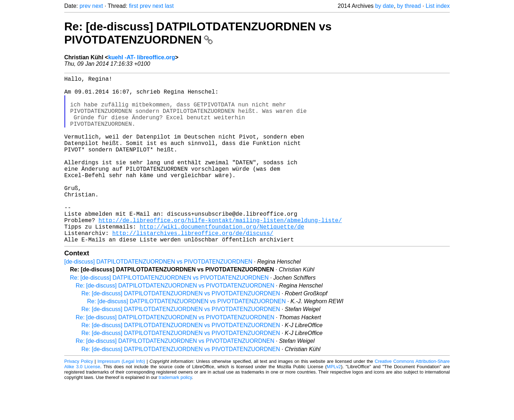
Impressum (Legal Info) (121, 398)
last (169, 6)
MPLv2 (334, 404)
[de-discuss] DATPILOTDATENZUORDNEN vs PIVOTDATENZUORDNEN (158, 299)
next (97, 6)
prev (85, 6)
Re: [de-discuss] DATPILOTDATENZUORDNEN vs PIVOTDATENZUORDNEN (198, 33)
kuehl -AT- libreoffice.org (142, 57)
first (133, 6)
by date (384, 6)
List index (438, 6)
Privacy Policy (79, 398)
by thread (409, 6)
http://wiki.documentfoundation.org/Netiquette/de (222, 261)
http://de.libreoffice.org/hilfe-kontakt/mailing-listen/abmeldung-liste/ (220, 253)
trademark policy (175, 414)
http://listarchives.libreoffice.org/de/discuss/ (193, 269)
